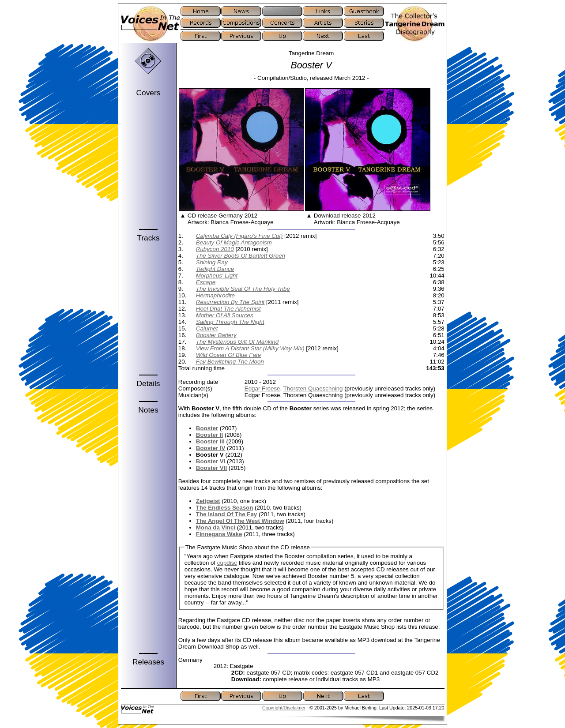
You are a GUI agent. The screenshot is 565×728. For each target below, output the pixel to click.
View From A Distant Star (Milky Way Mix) (250, 348)
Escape (206, 282)
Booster (207, 428)
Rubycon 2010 (215, 249)
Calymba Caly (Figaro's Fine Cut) (239, 236)
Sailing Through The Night (230, 322)
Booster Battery (216, 335)
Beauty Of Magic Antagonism (234, 242)
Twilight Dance (215, 269)
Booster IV (211, 448)
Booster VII (211, 468)
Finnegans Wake (219, 534)
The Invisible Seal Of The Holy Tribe (243, 289)
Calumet (207, 328)
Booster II (209, 435)
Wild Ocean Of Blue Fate (228, 355)
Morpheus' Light (217, 276)
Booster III (210, 441)
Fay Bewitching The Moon (230, 362)
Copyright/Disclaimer (284, 708)
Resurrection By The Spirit (230, 302)
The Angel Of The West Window (240, 521)
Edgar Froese (262, 388)
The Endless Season (225, 508)
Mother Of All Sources (225, 315)
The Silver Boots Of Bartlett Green (241, 256)
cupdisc (227, 563)
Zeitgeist (208, 501)
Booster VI (211, 461)
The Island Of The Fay (227, 514)
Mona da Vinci (216, 527)
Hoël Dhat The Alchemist (228, 309)
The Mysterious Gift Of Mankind (237, 342)
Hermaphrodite (215, 295)
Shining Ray (212, 262)
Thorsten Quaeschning (313, 388)
